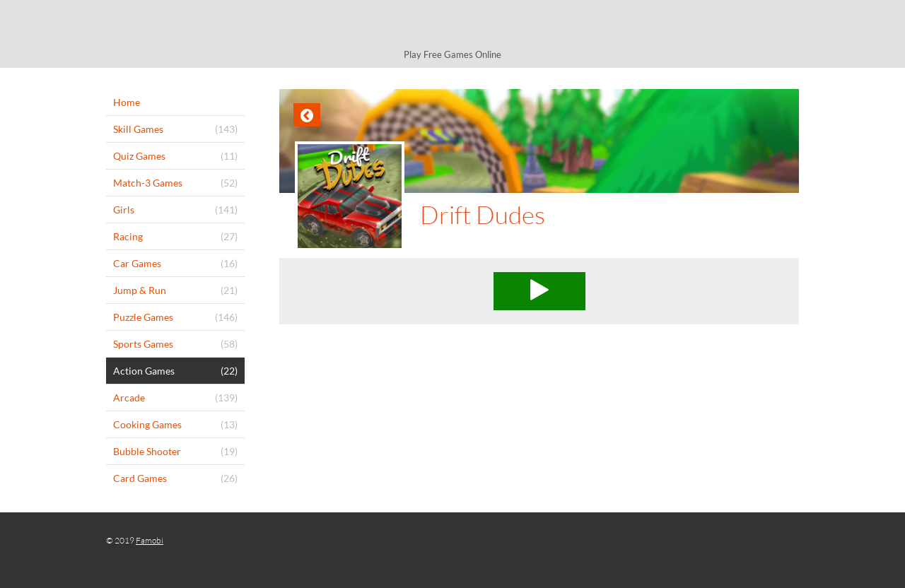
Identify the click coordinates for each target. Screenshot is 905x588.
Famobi (150, 540)
